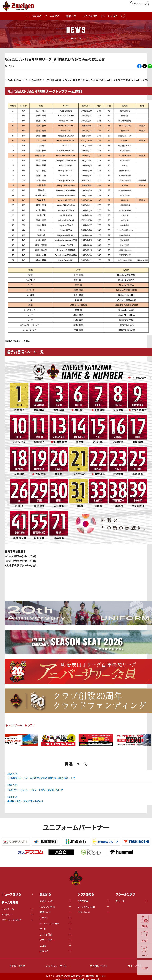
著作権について (99, 966)
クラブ (31, 725)
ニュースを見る (33, 16)
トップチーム (15, 725)
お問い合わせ (17, 966)
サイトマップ (135, 966)
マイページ (139, 4)
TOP (145, 968)
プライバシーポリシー (57, 966)
